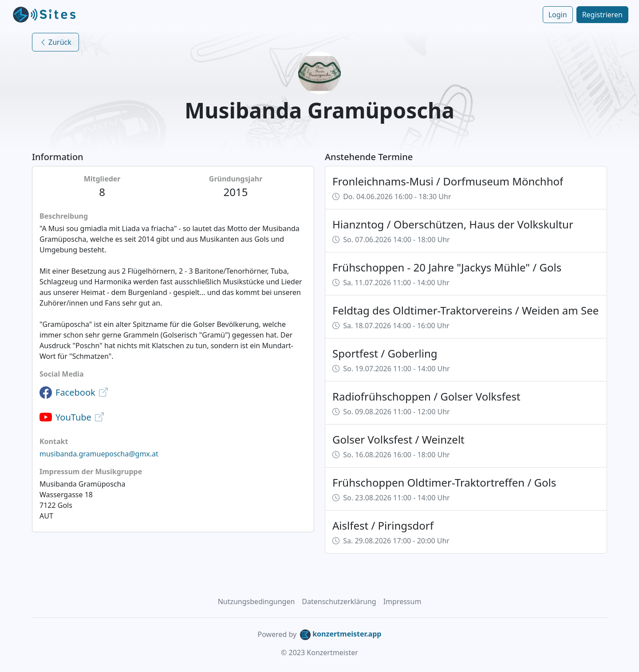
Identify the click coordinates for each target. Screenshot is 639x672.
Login (558, 15)
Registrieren (602, 15)
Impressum (402, 601)
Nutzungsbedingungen (256, 601)
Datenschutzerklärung (339, 601)
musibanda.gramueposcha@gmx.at (99, 454)
